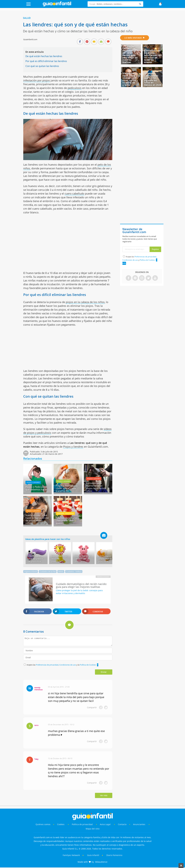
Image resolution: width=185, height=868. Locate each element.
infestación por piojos (37, 80)
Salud (27, 18)
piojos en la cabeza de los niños (85, 302)
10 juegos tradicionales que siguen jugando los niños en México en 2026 (153, 79)
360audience (101, 862)
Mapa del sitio (93, 829)
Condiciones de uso (68, 665)
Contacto (122, 824)
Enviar (104, 672)
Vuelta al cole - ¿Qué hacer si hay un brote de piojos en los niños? (37, 519)
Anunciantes (139, 824)
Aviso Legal (105, 824)
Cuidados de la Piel (48, 571)
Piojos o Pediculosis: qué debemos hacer (36, 488)
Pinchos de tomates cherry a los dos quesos (67, 520)
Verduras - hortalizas (65, 513)
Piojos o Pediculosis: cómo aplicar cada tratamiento (67, 488)
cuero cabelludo (74, 194)
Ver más (104, 795)
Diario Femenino (114, 855)
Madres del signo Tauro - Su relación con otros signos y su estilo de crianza (131, 79)
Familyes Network (71, 855)
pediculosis (75, 88)
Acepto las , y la (61, 665)
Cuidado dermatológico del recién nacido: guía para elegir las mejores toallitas (130, 55)
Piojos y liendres (73, 447)
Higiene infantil (31, 571)
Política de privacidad (83, 824)
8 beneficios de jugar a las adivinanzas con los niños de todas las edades (153, 56)
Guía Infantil (93, 855)
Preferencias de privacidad (47, 665)
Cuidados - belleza (74, 571)
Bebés (61, 571)
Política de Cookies (88, 665)
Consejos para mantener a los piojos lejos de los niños (96, 487)
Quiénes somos (43, 824)
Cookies (61, 824)
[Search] (140, 4)
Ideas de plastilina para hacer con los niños (48, 539)
